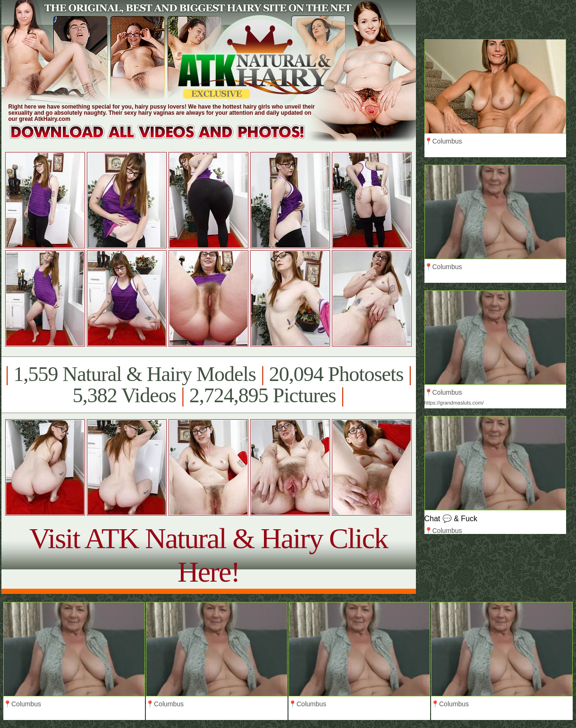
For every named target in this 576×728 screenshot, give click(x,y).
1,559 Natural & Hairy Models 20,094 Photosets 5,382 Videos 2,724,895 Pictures (208, 385)
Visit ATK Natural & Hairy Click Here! (208, 555)
